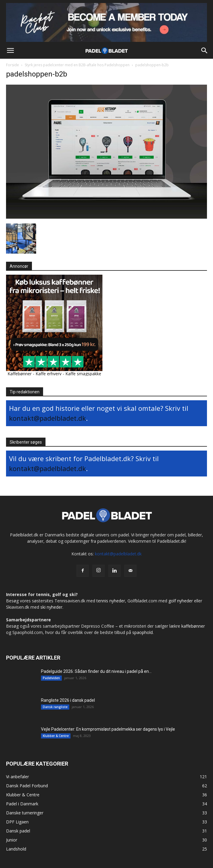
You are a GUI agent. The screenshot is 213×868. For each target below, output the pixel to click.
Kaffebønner (20, 374)
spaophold (143, 632)
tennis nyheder (111, 601)
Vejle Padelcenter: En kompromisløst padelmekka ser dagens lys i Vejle (108, 729)
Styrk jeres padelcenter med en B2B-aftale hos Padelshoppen (77, 65)
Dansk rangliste (55, 707)
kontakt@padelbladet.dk (47, 418)
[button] (10, 51)
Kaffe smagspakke (83, 374)
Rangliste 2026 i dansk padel (68, 700)
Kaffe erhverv (49, 374)
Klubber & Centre (56, 736)
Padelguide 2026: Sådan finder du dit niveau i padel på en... (96, 671)
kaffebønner (193, 626)
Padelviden (51, 678)
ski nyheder (51, 607)
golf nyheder (181, 601)
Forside (13, 65)
